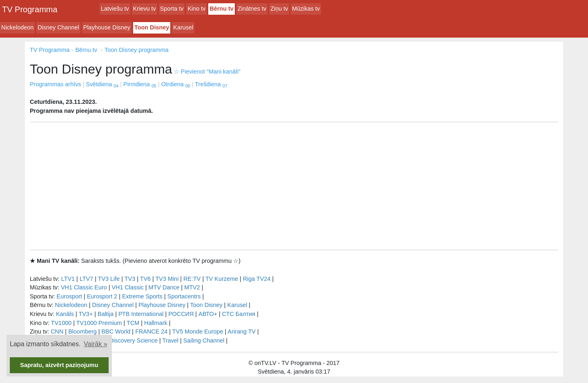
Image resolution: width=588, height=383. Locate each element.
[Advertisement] (294, 186)
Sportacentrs (184, 296)
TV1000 (61, 323)
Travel (170, 340)
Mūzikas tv (306, 9)
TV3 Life (109, 279)
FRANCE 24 (151, 331)
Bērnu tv (221, 9)
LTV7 (86, 279)
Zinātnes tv (252, 9)
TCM (133, 323)
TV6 (145, 279)
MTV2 (192, 287)
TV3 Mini (167, 279)
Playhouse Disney (107, 27)
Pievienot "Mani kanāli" (207, 72)
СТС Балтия (239, 314)
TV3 (130, 279)
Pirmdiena (140, 84)
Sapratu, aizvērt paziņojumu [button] (59, 365)
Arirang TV (242, 331)
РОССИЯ (181, 314)
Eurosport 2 (102, 296)
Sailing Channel (204, 340)
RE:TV (192, 279)
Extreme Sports (142, 296)
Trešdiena (211, 84)
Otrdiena (176, 84)
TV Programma (30, 9)
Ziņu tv (279, 9)
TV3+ (86, 314)
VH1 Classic (127, 287)
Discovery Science (134, 340)
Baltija (106, 314)
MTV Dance (164, 287)
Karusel (183, 27)
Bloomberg (82, 331)
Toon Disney (152, 27)
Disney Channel (58, 27)
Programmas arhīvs (56, 84)
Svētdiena (102, 84)
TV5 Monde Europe (198, 331)
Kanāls (65, 314)
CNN (57, 331)
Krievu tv (145, 9)
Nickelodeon (17, 27)
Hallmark (156, 323)
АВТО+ (208, 314)
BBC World (116, 331)
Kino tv (196, 9)
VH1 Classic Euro (84, 287)
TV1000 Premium (99, 323)
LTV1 (68, 279)
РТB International (141, 314)
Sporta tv (172, 9)
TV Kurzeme (222, 279)
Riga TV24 (257, 279)
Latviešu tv (115, 9)
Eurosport (69, 296)
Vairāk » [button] (96, 344)
